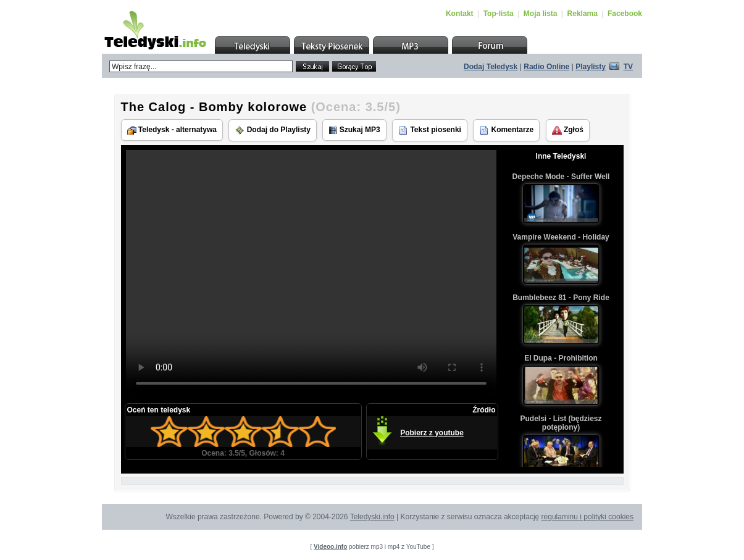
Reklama (583, 14)
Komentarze (506, 130)
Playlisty (591, 67)
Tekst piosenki (430, 130)
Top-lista (499, 14)
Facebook (625, 14)
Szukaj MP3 (354, 130)
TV (628, 67)
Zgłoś (568, 130)
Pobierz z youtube (432, 433)
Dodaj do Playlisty (273, 130)
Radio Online (546, 67)
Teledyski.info (372, 517)
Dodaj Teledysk (491, 67)
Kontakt (460, 14)
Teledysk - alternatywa (172, 130)
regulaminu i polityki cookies (587, 517)
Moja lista (541, 14)
